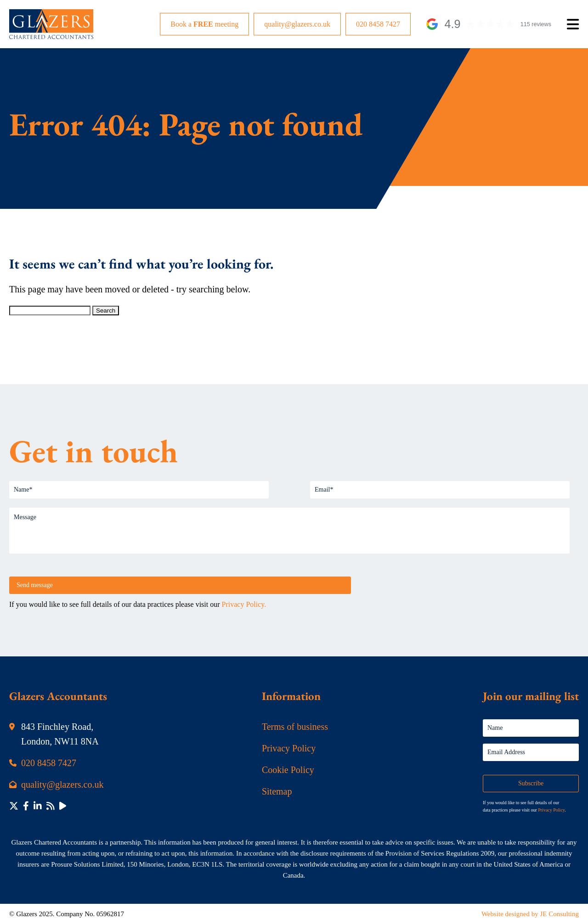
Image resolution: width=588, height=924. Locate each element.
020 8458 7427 (378, 24)
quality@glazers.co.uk (297, 24)
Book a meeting (204, 24)
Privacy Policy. (244, 604)
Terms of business (295, 727)
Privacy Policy (289, 748)
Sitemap (277, 791)
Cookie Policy (288, 770)
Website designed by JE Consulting (530, 914)
